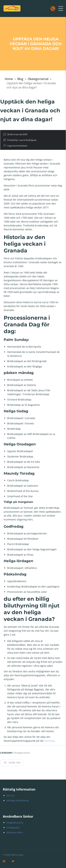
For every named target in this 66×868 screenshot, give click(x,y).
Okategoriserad (38, 79)
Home (9, 79)
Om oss (10, 795)
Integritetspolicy (15, 823)
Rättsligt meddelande (18, 800)
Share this (12, 763)
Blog (20, 79)
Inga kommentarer (17, 146)
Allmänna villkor (15, 832)
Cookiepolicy (13, 827)
